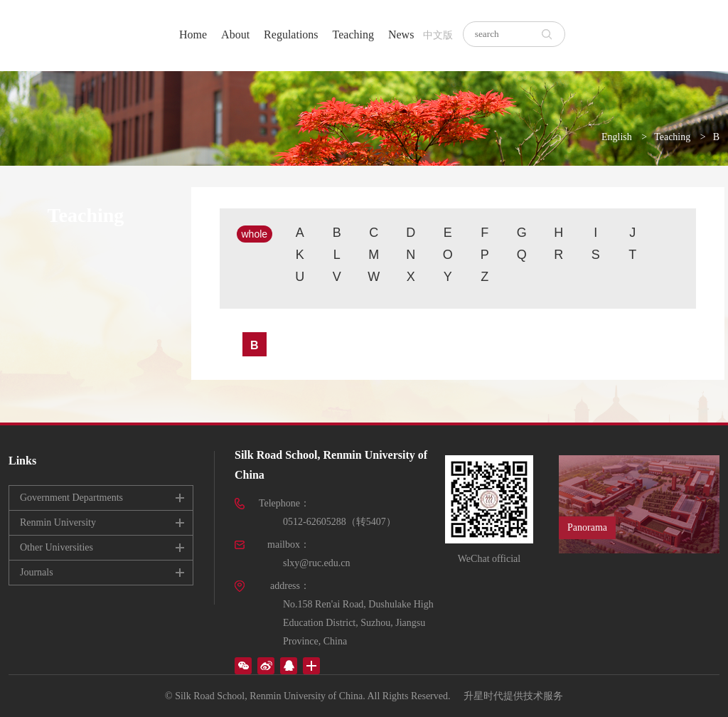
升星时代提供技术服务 (513, 696)
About (235, 34)
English (617, 137)
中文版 (438, 35)
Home (193, 34)
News (401, 34)
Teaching (353, 34)
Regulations (291, 34)
